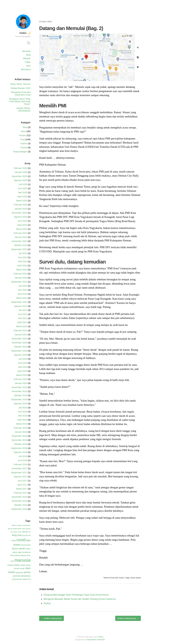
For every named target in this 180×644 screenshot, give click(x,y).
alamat (10, 529)
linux (29, 555)
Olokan (47, 603)
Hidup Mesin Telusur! (20, 84)
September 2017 (19, 472)
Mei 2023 (23, 261)
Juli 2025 (23, 184)
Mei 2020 (23, 367)
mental (16, 568)
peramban (26, 576)
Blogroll (27, 58)
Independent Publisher (96, 640)
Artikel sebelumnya (128, 618)
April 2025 (22, 196)
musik (22, 568)
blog (15, 535)
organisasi (19, 573)
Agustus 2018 (21, 452)
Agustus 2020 (21, 355)
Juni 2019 (22, 412)
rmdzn (121, 578)
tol (30, 579)
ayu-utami (14, 532)
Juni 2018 (22, 460)
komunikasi (15, 555)
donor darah (19, 549)
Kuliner (24, 143)
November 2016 (20, 501)
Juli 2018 (23, 456)
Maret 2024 (22, 229)
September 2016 (19, 509)
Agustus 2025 (21, 180)
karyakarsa (26, 552)
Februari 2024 (20, 233)
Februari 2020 (20, 379)
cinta (14, 541)
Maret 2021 (22, 326)
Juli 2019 (23, 408)
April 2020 (22, 371)
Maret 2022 (22, 298)
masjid (10, 565)
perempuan (17, 579)
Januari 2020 (21, 383)
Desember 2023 (20, 241)
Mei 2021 (23, 318)
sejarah (25, 579)
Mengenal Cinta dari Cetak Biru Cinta (21, 93)
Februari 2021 (20, 330)
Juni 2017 (22, 481)
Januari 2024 (21, 237)
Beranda (26, 51)
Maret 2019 (22, 424)
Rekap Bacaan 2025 (21, 88)
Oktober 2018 (21, 444)
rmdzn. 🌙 (25, 33)
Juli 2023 (23, 253)
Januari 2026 (21, 172)
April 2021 (22, 322)
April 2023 (22, 265)
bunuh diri (27, 535)
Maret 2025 (22, 201)
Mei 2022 (23, 290)
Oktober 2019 (21, 395)
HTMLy (101, 637)
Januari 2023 (21, 278)
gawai (15, 552)
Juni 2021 (22, 314)
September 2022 (19, 282)
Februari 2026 (20, 168)
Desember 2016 (20, 497)
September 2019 (19, 399)
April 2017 (22, 485)
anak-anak (17, 529)
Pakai (28, 62)
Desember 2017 (20, 468)
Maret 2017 (22, 489)
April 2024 (22, 225)
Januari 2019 (21, 432)
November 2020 (20, 343)
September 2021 (19, 302)
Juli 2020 (23, 359)
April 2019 (22, 420)
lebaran (24, 555)
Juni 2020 (22, 363)
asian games (26, 529)
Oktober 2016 (21, 505)
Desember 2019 (20, 387)
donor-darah (136, 578)
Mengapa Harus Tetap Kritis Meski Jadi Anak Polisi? (20, 101)
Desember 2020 (20, 339)
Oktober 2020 (21, 347)
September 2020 (19, 351)
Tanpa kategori (20, 152)
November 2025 (20, 176)
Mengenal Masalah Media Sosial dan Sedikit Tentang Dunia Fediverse (80, 599)
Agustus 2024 (21, 217)
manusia (22, 560)
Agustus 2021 (21, 306)
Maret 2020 (22, 375)
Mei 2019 (23, 416)
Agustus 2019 (21, 403)
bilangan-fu (26, 532)
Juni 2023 (22, 257)
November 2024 (20, 213)
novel (11, 572)
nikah (28, 568)
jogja (20, 552)
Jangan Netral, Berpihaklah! (23, 109)
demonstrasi (26, 545)
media (16, 565)
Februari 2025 (20, 205)
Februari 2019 (20, 428)
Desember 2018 (20, 436)
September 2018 (19, 448)
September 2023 (19, 249)
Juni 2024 (22, 221)
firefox (28, 549)
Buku (24, 131)
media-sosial (25, 565)
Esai (112, 578)
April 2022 (22, 294)
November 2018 (20, 440)
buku (20, 535)
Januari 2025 (21, 209)
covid (21, 540)
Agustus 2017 (21, 477)
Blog (28, 55)
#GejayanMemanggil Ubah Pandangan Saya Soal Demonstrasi (76, 595)
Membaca (26, 69)
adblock (14, 525)
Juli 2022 (23, 286)
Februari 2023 (20, 274)
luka (12, 561)
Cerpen (22, 135)
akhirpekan (27, 525)
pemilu (27, 572)
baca (20, 532)
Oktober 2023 (21, 245)
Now (28, 66)
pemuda (17, 576)
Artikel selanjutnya (52, 618)
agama (20, 525)
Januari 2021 (21, 334)
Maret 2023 (22, 270)
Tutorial (24, 147)
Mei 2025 (23, 192)
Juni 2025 (22, 188)
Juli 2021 (23, 310)
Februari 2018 (20, 464)
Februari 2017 (20, 493)
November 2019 (20, 391)
